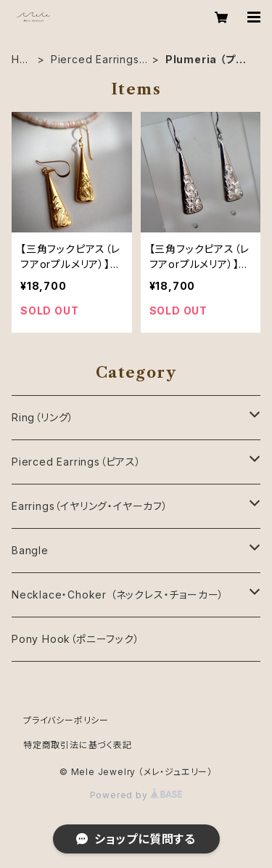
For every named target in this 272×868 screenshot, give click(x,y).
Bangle (30, 550)
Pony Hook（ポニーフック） (76, 639)
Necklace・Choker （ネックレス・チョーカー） (118, 595)
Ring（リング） (43, 417)
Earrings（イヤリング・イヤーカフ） (90, 506)
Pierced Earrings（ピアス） (95, 60)
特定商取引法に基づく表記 (78, 745)
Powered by (136, 795)
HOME (20, 60)
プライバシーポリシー (66, 720)
